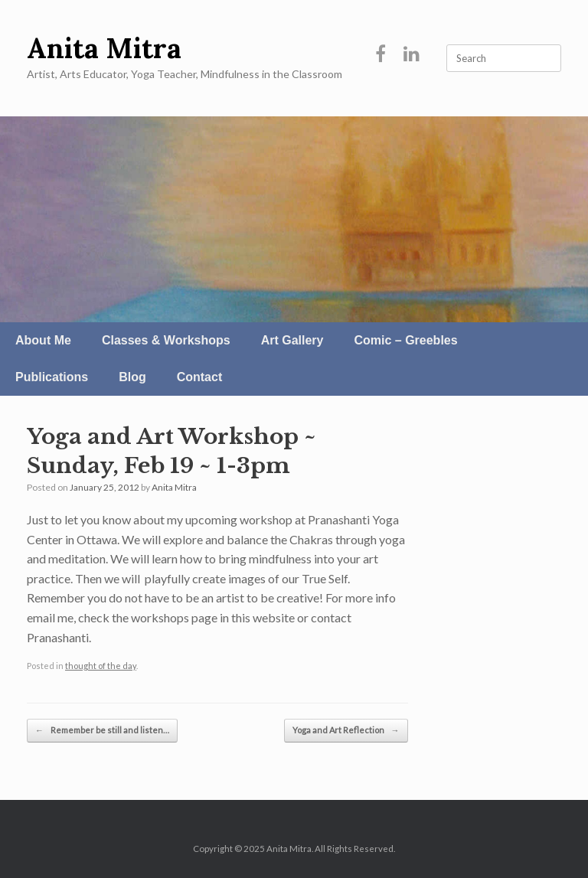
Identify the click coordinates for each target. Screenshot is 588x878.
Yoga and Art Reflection (346, 731)
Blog (132, 377)
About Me (43, 340)
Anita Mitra (174, 487)
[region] (294, 219)
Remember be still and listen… (102, 731)
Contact (200, 377)
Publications (52, 377)
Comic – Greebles (405, 340)
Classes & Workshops (166, 340)
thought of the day (101, 666)
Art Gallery (292, 340)
